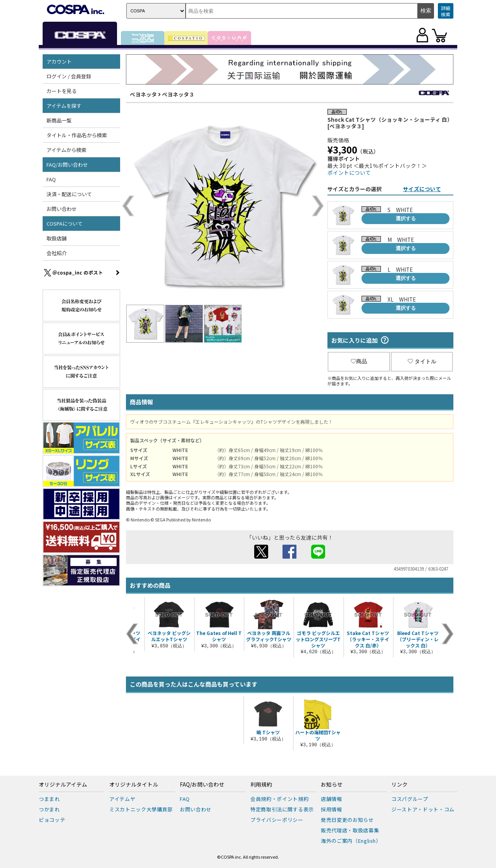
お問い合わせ (62, 209)
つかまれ (49, 809)
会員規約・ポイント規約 (279, 799)
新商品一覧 (59, 120)
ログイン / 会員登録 (69, 76)
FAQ (51, 179)
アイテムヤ (122, 799)
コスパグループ (410, 799)
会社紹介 (57, 253)
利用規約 (261, 785)
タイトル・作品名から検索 (77, 135)
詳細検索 (446, 11)
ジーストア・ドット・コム (423, 809)
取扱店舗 (57, 238)
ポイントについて (349, 173)
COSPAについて (65, 223)
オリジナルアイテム (63, 785)
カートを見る (62, 91)
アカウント (59, 61)
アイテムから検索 (66, 150)
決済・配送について (69, 194)
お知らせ (332, 785)
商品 (359, 361)
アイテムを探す (64, 106)
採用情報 (332, 809)
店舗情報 (332, 799)
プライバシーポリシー (277, 820)
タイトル (422, 361)
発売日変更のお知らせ (347, 820)
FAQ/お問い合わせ (67, 165)
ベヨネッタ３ (178, 94)
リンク (400, 785)
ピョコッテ (52, 820)
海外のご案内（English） (351, 841)
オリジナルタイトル (134, 785)
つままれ (49, 799)
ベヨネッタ (143, 94)
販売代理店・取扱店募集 (350, 830)
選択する (406, 218)
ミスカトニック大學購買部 (141, 809)
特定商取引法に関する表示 (282, 809)
